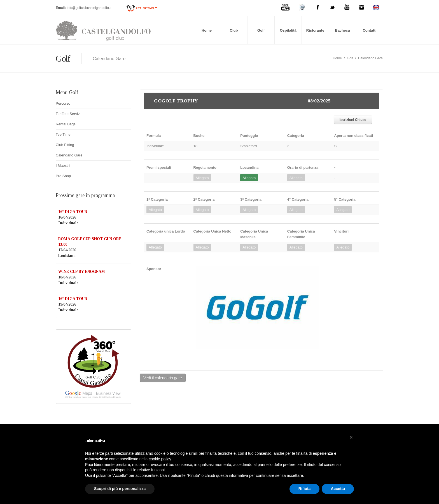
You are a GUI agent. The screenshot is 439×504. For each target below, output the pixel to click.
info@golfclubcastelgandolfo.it (89, 8)
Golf (261, 30)
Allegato (202, 178)
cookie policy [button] (160, 459)
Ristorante (315, 30)
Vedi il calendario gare (163, 378)
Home (207, 30)
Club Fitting (65, 145)
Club (234, 30)
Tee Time (63, 134)
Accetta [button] (338, 489)
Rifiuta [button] (305, 489)
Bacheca (342, 30)
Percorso (63, 103)
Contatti (369, 30)
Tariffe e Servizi (68, 114)
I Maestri (63, 166)
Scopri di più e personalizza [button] (120, 489)
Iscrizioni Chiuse (353, 120)
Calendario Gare (69, 155)
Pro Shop (63, 176)
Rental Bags (66, 124)
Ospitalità (288, 30)
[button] (351, 437)
